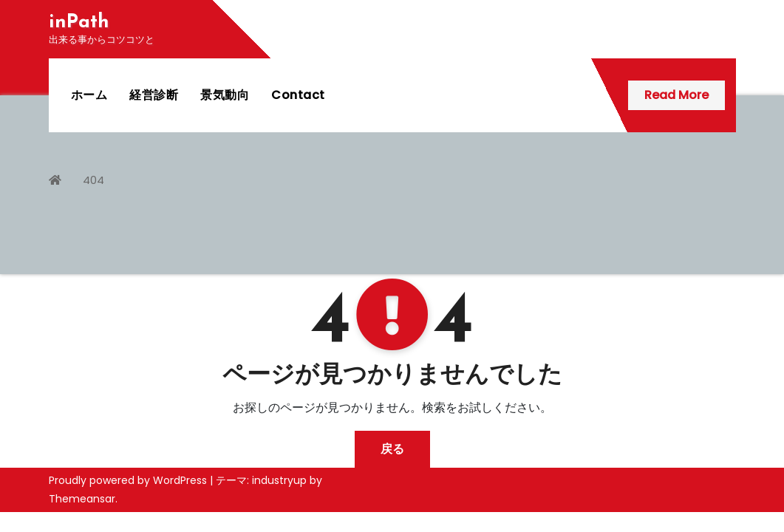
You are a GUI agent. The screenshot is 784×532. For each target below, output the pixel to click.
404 (93, 180)
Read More (676, 95)
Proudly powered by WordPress (129, 480)
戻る (392, 449)
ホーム (89, 95)
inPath (79, 23)
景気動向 (225, 95)
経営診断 (154, 95)
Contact (298, 95)
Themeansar (82, 499)
